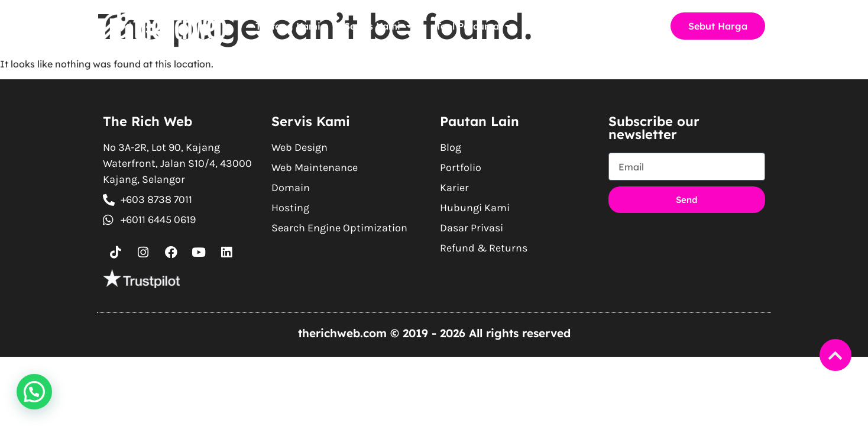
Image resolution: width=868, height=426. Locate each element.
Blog (545, 26)
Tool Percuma (473, 26)
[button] (34, 392)
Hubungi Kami (613, 26)
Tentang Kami (288, 26)
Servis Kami (378, 26)
